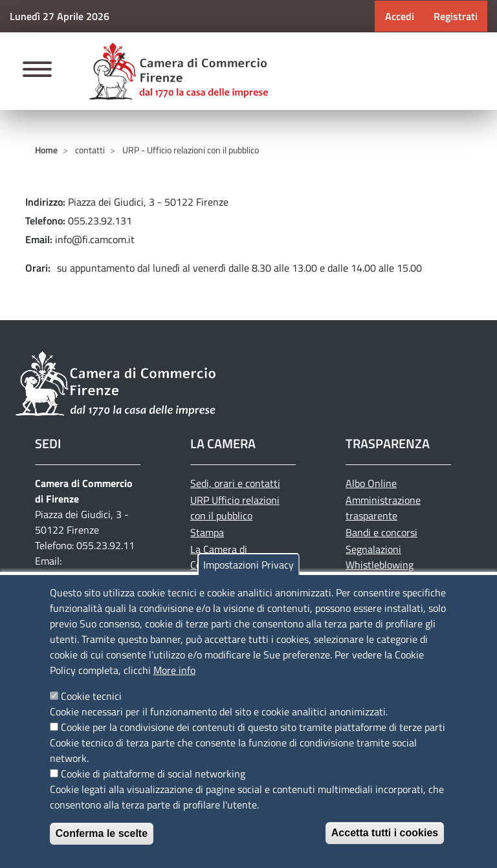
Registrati (456, 16)
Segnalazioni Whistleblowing (380, 557)
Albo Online (371, 483)
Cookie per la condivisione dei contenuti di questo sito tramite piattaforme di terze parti (253, 727)
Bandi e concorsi (381, 532)
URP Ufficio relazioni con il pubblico (235, 508)
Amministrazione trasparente (383, 508)
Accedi (400, 16)
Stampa (207, 532)
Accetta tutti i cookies (385, 833)
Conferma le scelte (102, 833)
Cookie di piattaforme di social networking (153, 774)
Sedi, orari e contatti (235, 483)
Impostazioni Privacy (248, 565)
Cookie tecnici (91, 696)
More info (174, 670)
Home (46, 150)
